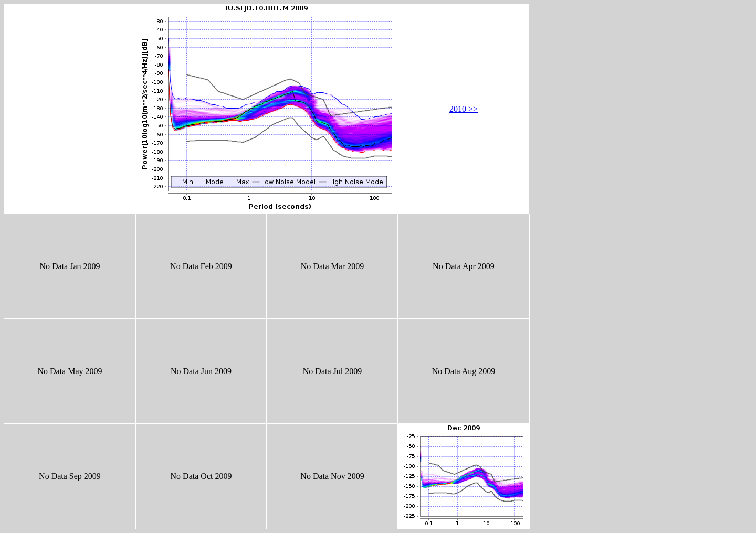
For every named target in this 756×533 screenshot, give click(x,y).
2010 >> (464, 109)
